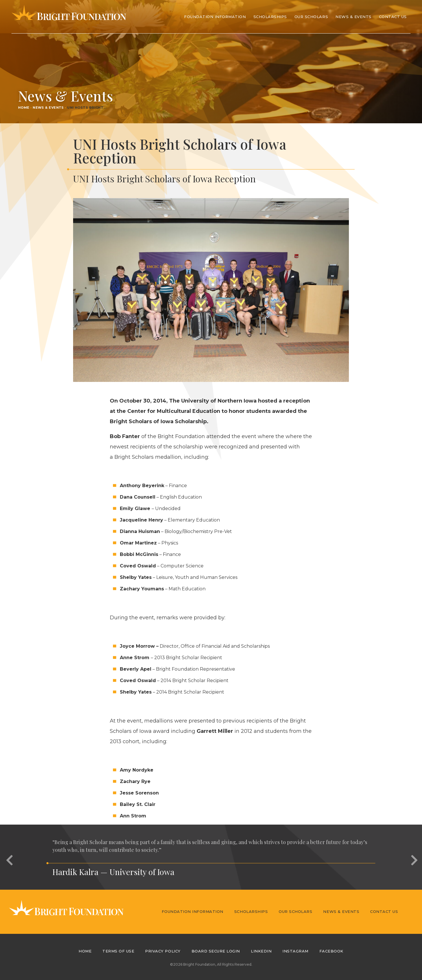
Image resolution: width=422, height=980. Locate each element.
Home (24, 108)
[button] (9, 857)
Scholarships (251, 911)
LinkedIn (261, 951)
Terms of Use (118, 951)
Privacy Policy (163, 951)
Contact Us (393, 17)
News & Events (353, 17)
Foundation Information (193, 911)
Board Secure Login (216, 951)
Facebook (331, 951)
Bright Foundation (69, 17)
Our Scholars (295, 911)
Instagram (295, 951)
